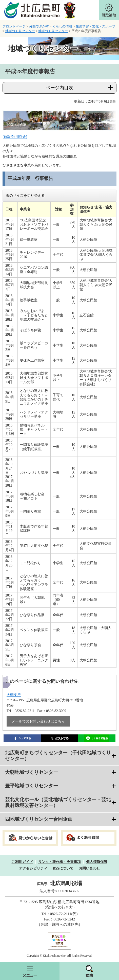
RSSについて (63, 868)
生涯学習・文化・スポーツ (95, 26)
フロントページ (14, 26)
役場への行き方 (60, 907)
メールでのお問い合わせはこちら (38, 721)
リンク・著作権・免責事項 (59, 862)
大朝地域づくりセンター (32, 772)
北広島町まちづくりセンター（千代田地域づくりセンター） (58, 756)
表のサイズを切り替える (25, 196)
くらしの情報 (62, 26)
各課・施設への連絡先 (59, 925)
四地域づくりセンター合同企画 (39, 819)
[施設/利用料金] (15, 137)
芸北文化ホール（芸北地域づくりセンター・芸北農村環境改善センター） (58, 802)
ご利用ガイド (22, 862)
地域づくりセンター (20, 31)
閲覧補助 (109, 10)
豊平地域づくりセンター (32, 786)
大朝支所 (14, 695)
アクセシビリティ (33, 868)
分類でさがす (39, 26)
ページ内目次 (59, 88)
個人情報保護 (97, 862)
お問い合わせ (89, 868)
